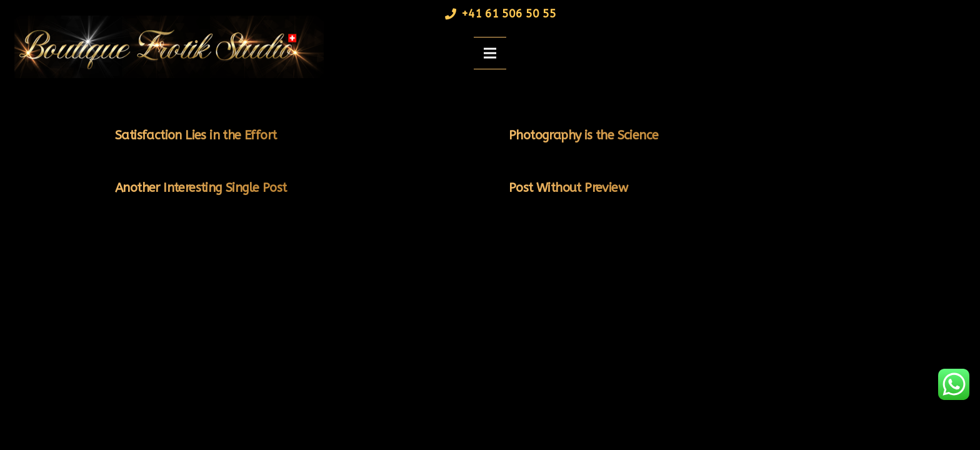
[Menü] (490, 53)
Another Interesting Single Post (201, 188)
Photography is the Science (583, 135)
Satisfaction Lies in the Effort (196, 135)
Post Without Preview (568, 188)
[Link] (165, 47)
